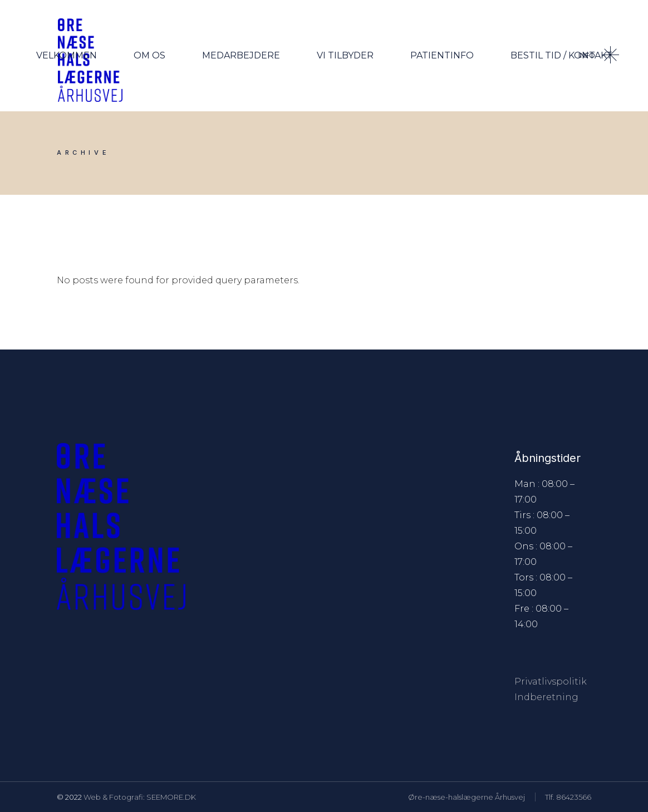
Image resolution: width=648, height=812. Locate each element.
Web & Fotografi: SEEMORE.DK (140, 797)
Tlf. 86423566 (568, 797)
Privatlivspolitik (551, 681)
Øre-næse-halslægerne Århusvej (467, 797)
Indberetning (546, 697)
